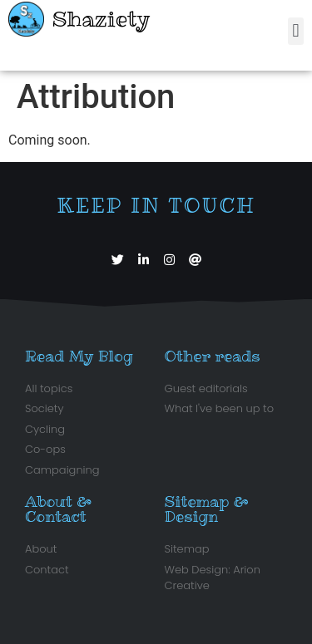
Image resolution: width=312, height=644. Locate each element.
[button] (296, 31)
